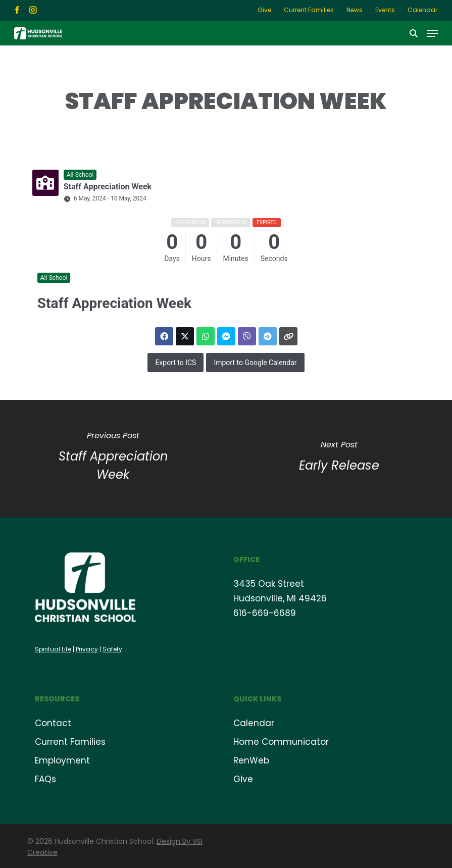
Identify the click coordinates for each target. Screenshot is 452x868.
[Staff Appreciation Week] (113, 458)
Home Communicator (281, 742)
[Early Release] (339, 458)
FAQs (45, 779)
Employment (62, 760)
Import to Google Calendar (255, 363)
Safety (112, 649)
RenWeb (251, 760)
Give (243, 779)
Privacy (87, 649)
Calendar (254, 723)
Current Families (70, 742)
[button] (432, 33)
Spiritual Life (53, 649)
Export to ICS (175, 363)
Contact (53, 723)
